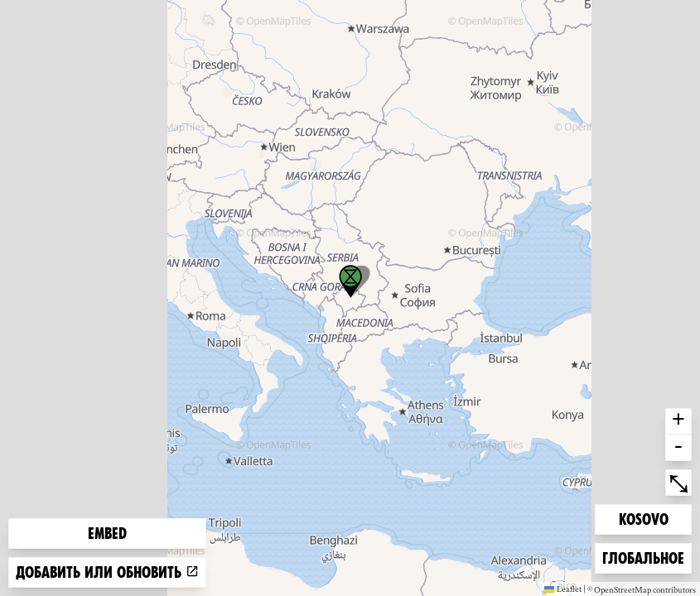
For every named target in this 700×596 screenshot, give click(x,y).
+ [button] (678, 421)
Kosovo (645, 518)
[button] (350, 281)
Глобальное (643, 557)
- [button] (678, 448)
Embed (107, 534)
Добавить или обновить (107, 572)
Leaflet (563, 589)
